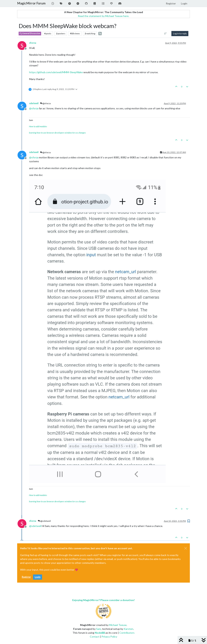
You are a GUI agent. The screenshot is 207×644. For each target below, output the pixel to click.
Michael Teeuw (118, 625)
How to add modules (38, 126)
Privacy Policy (109, 637)
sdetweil (34, 103)
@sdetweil (44, 521)
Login (38, 577)
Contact (95, 637)
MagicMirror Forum (31, 3)
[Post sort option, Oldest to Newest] (165, 34)
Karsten (128, 629)
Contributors (127, 633)
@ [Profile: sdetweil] (35, 526)
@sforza (45, 103)
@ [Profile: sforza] (34, 108)
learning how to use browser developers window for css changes (57, 133)
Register (26, 577)
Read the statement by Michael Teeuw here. (103, 16)
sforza (33, 43)
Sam (99, 629)
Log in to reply (180, 33)
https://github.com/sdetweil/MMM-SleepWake (56, 72)
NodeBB (100, 633)
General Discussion (30, 33)
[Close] (186, 548)
